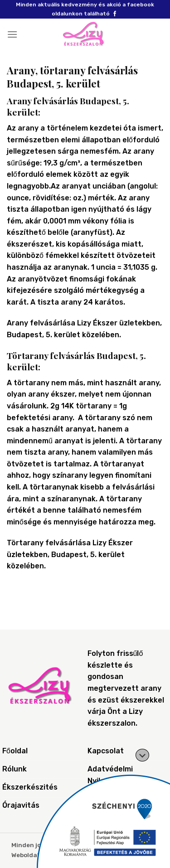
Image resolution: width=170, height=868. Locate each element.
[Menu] (12, 34)
